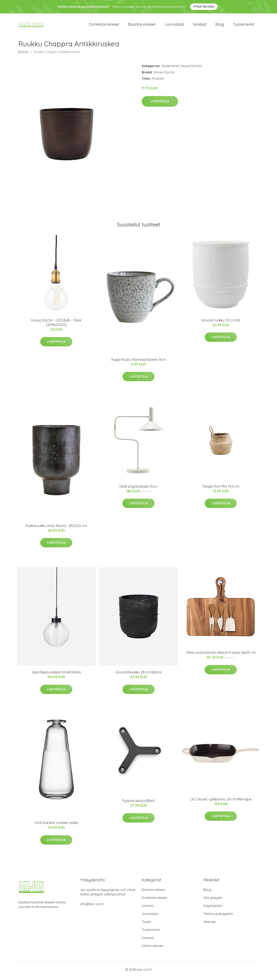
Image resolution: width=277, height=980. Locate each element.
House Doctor (191, 69)
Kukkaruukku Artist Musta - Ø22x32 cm (56, 529)
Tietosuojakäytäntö (218, 917)
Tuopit (146, 925)
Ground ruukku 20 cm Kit (221, 323)
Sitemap (210, 925)
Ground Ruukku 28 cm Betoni (138, 675)
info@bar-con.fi (92, 907)
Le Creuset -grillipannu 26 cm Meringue (221, 802)
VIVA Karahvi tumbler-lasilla (56, 826)
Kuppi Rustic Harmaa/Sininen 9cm (139, 363)
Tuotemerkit (244, 26)
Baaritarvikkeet (142, 26)
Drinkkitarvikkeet (104, 26)
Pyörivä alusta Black (139, 804)
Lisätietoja (160, 104)
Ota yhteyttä (213, 901)
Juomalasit (174, 26)
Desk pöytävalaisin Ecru (138, 489)
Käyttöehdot (213, 909)
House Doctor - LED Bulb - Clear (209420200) (56, 325)
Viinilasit (200, 26)
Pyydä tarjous (204, 7)
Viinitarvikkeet (152, 949)
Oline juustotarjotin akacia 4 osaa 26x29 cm (221, 655)
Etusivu (24, 55)
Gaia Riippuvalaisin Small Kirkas (56, 675)
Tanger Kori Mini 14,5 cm (221, 489)
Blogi (220, 26)
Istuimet (148, 909)
